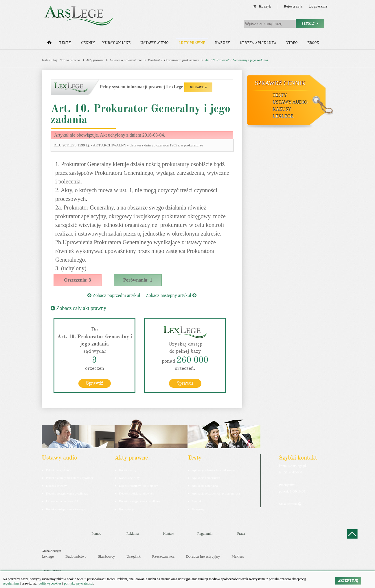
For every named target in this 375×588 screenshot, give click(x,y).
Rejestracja (293, 6)
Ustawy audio (154, 43)
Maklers (238, 556)
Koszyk (262, 6)
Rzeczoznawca (163, 556)
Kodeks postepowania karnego (66, 509)
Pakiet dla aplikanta (59, 470)
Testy (65, 43)
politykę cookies (50, 583)
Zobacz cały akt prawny (78, 308)
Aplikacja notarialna (205, 485)
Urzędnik (133, 556)
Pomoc (96, 533)
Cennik (88, 43)
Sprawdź (94, 383)
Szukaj (310, 24)
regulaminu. (11, 583)
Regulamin (205, 533)
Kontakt (169, 533)
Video (292, 43)
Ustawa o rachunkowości (62, 501)
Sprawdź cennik (280, 83)
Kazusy (223, 43)
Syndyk (197, 501)
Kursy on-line (116, 43)
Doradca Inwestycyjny (203, 556)
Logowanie (318, 6)
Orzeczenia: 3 (78, 280)
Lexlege (48, 556)
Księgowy (198, 509)
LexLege (283, 116)
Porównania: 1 (138, 280)
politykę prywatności (79, 583)
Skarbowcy (107, 556)
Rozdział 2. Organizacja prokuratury (173, 60)
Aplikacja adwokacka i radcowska (214, 470)
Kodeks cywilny (56, 485)
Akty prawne (192, 43)
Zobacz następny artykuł (171, 295)
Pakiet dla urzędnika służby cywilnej (69, 477)
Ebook (313, 43)
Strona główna (70, 60)
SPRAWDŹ (198, 87)
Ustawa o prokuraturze (126, 60)
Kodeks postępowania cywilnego (67, 493)
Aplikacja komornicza (206, 477)
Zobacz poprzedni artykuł (114, 295)
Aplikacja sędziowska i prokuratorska (216, 493)
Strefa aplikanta (258, 43)
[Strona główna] (49, 44)
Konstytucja (127, 509)
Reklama (133, 533)
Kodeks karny (128, 470)
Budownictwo (76, 556)
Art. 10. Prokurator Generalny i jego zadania (236, 60)
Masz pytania (290, 504)
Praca (241, 533)
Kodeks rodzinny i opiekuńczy (138, 485)
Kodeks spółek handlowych (137, 493)
